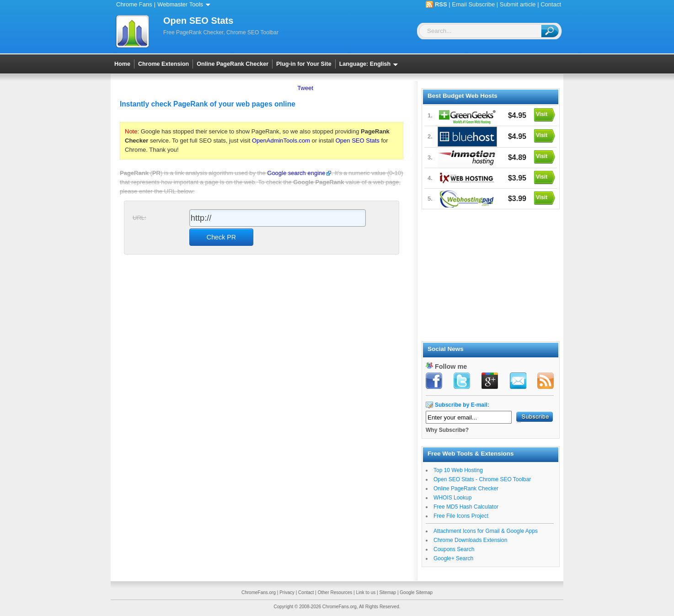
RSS (441, 4)
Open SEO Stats (358, 141)
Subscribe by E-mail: (462, 405)
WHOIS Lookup (452, 498)
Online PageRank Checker (233, 64)
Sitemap (388, 592)
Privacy (287, 592)
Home (122, 64)
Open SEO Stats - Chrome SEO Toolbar (482, 479)
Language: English (370, 64)
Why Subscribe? (447, 430)
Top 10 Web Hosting (458, 470)
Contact (551, 4)
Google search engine (296, 173)
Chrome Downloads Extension (470, 540)
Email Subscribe (473, 4)
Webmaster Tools (185, 4)
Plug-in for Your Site (304, 64)
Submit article (518, 4)
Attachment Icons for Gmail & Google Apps (486, 531)
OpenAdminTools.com (281, 141)
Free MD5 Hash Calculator (466, 507)
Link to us (366, 592)
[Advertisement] (490, 274)
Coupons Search (454, 549)
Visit (542, 114)
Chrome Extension (163, 64)
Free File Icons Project (461, 516)
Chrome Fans (134, 4)
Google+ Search (453, 558)
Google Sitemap (416, 592)
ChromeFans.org (259, 592)
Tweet (305, 88)
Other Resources (335, 592)
